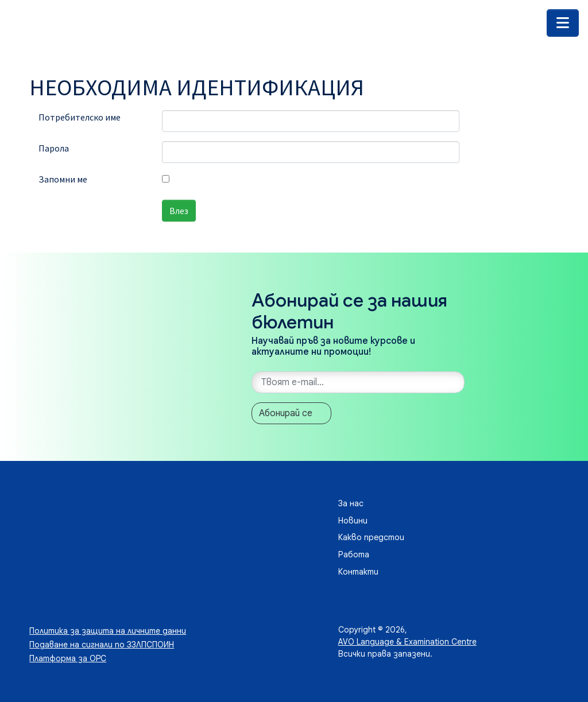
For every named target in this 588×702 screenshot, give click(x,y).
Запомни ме (63, 179)
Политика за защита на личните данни (108, 631)
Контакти (358, 572)
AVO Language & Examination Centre (407, 642)
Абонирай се (286, 413)
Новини (353, 521)
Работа (354, 554)
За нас (351, 503)
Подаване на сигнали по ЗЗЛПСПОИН (102, 645)
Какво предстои (371, 537)
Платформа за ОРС (68, 658)
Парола (54, 148)
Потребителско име (80, 117)
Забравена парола (75, 242)
